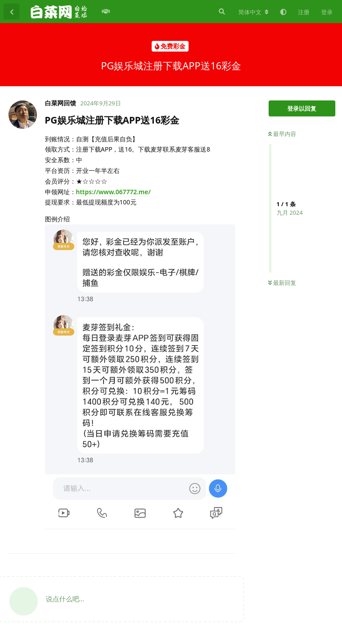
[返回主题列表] (12, 12)
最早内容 (282, 134)
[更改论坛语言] (253, 12)
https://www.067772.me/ (113, 192)
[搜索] (221, 12)
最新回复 (282, 283)
